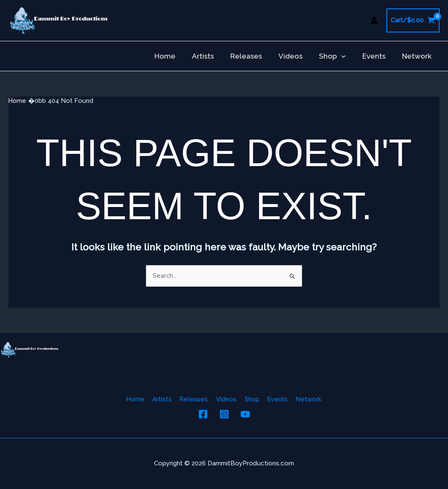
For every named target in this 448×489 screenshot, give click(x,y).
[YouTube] (245, 414)
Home (179, 56)
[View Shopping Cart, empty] (413, 20)
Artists (215, 56)
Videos (298, 56)
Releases (256, 56)
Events (377, 56)
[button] (347, 56)
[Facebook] (203, 414)
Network (418, 56)
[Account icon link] (374, 20)
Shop (338, 56)
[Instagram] (224, 414)
